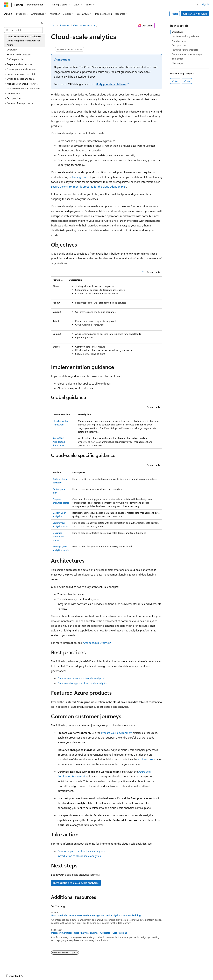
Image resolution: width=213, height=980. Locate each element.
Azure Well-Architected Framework (59, 442)
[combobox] (23, 30)
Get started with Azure (195, 14)
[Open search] (197, 5)
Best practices (179, 45)
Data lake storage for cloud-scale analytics (83, 683)
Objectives (177, 32)
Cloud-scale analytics (84, 25)
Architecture (145, 759)
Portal (175, 14)
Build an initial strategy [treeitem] (19, 54)
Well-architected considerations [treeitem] (23, 88)
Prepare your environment (117, 733)
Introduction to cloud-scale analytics (79, 856)
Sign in (205, 4)
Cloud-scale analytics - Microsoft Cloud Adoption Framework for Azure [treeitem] (25, 41)
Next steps (177, 63)
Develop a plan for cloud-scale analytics (81, 851)
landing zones (80, 177)
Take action (178, 59)
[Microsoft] (6, 5)
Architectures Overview (97, 643)
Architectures (179, 41)
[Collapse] (42, 23)
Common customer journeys (187, 54)
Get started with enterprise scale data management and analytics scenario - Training (96, 915)
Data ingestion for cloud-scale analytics (81, 678)
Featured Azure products (185, 50)
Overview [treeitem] (12, 50)
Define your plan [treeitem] (15, 59)
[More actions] (159, 26)
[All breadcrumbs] (54, 26)
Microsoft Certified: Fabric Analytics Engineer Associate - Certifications (89, 933)
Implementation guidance (185, 36)
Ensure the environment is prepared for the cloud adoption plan (89, 186)
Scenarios (65, 25)
